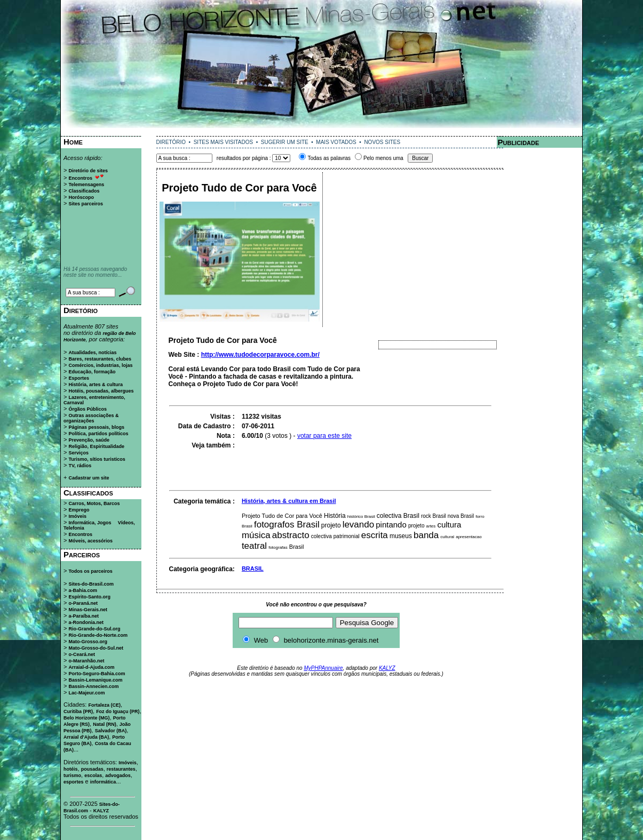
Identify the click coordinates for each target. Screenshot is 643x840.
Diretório (81, 310)
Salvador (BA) (111, 731)
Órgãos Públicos (88, 409)
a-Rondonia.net (86, 622)
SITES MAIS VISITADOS (224, 142)
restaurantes (121, 769)
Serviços (78, 453)
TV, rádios (80, 466)
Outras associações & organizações (91, 418)
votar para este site (324, 436)
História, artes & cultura (96, 385)
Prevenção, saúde (89, 440)
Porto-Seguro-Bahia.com (97, 674)
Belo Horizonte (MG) (87, 718)
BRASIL (253, 569)
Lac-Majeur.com (86, 693)
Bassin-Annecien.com (93, 686)
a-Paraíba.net (84, 616)
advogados (118, 775)
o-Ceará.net (82, 654)
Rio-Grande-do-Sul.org (94, 629)
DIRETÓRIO (171, 142)
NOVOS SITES (382, 142)
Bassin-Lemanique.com (95, 680)
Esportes (79, 378)
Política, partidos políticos (98, 434)
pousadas (92, 769)
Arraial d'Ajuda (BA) (86, 737)
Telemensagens (86, 185)
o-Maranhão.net (86, 661)
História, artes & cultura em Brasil (289, 501)
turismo (72, 775)
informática (103, 782)
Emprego (79, 510)
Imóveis (77, 516)
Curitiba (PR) (78, 711)
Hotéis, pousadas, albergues (101, 391)
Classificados (84, 191)
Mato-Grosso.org (88, 642)
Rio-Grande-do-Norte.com (98, 635)
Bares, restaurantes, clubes (100, 359)
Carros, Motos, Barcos (94, 503)
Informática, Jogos (90, 523)
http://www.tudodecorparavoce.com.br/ (260, 355)
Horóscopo (81, 197)
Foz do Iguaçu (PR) (118, 711)
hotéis (71, 769)
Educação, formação (92, 372)
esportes (74, 782)
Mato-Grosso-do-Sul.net (96, 648)
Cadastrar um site (89, 478)
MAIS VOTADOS (336, 142)
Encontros (80, 178)
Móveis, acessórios (90, 541)
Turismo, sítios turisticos (97, 459)
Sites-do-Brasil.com (91, 584)
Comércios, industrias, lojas (100, 365)
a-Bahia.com (83, 590)
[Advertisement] (322, 132)
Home (73, 142)
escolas (93, 775)
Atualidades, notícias (92, 353)
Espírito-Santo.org (89, 597)
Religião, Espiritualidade (96, 446)
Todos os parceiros (90, 571)
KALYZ (101, 811)
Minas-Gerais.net (88, 610)
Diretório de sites (88, 171)
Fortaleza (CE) (104, 705)
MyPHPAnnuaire (323, 668)
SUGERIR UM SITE (285, 142)
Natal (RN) (105, 724)
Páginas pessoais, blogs (96, 427)
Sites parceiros (86, 204)
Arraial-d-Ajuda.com (91, 667)
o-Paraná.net (83, 603)
